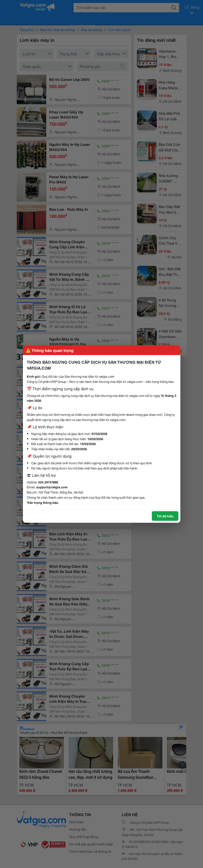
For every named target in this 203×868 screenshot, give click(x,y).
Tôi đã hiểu (165, 516)
